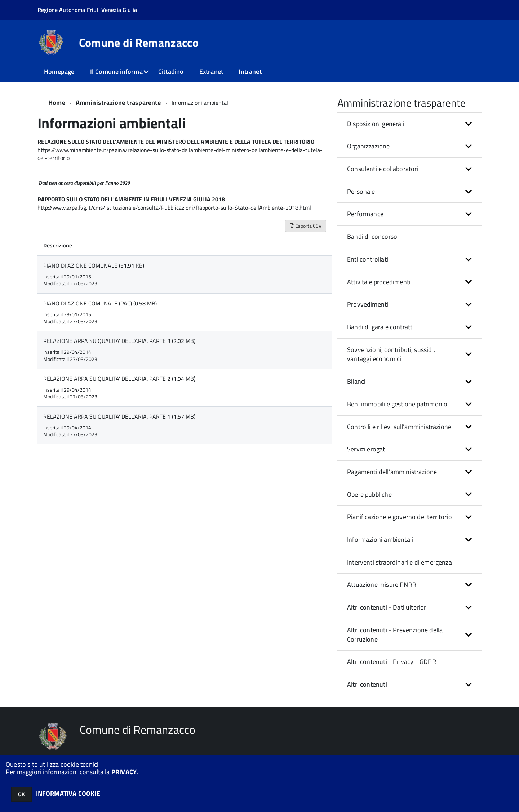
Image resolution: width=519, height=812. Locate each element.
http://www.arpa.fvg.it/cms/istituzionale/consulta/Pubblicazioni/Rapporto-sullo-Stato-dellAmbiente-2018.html (174, 208)
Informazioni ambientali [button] (380, 539)
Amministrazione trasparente (118, 102)
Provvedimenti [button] (368, 304)
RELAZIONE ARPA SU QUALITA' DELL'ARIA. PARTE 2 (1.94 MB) (119, 379)
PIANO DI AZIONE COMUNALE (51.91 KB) (94, 266)
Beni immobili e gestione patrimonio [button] (397, 404)
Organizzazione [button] (369, 146)
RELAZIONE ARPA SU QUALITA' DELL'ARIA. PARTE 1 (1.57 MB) (119, 416)
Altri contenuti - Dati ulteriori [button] (387, 607)
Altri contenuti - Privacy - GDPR (392, 662)
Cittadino (171, 72)
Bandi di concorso (372, 237)
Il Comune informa (116, 72)
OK (21, 794)
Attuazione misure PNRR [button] (382, 585)
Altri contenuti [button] (367, 684)
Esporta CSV (306, 226)
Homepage (59, 72)
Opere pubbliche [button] (369, 494)
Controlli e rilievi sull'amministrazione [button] (399, 427)
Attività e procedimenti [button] (379, 282)
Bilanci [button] (356, 381)
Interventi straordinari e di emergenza (400, 562)
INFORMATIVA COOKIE (68, 793)
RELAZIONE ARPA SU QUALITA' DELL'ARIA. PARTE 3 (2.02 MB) (119, 341)
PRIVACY (124, 772)
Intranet (250, 72)
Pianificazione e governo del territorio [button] (400, 517)
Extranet (211, 72)
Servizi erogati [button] (367, 449)
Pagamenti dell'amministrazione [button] (392, 472)
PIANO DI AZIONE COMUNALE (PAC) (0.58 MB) (100, 303)
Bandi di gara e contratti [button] (381, 327)
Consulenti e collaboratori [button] (383, 169)
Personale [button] (361, 191)
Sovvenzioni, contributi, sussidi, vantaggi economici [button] (391, 354)
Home (57, 102)
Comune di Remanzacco (139, 43)
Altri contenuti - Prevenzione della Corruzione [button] (395, 635)
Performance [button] (365, 214)
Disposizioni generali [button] (376, 124)
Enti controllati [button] (368, 259)
